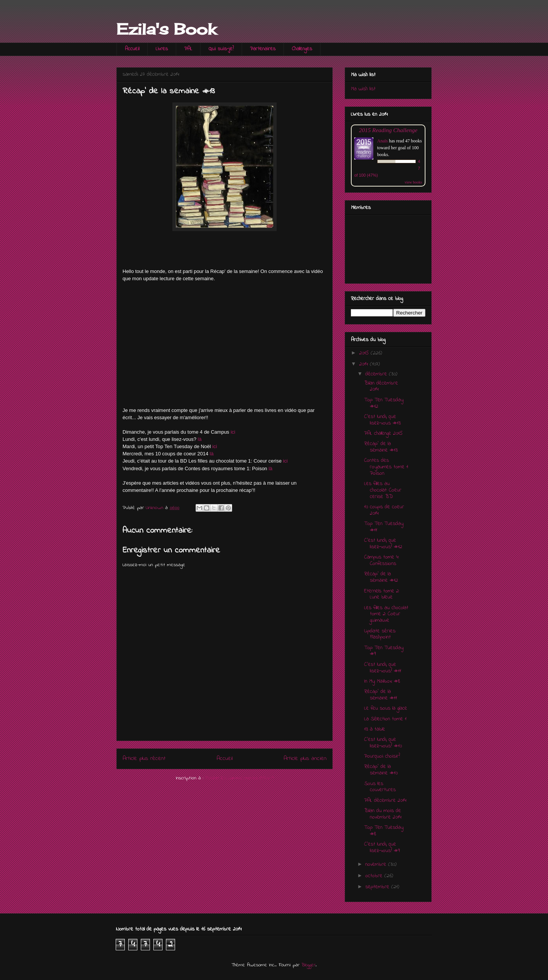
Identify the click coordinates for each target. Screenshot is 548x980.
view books (413, 182)
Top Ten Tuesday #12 (384, 403)
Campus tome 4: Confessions (382, 560)
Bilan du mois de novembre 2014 (383, 814)
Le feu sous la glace (386, 708)
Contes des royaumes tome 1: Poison (386, 467)
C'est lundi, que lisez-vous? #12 (383, 544)
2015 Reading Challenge (388, 130)
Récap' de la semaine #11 (381, 695)
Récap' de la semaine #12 (381, 577)
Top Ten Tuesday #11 (384, 527)
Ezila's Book (166, 29)
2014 (365, 364)
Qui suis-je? (221, 49)
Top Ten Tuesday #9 (384, 651)
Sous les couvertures (380, 787)
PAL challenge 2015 (383, 433)
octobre (375, 876)
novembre (377, 864)
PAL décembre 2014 (385, 800)
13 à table (375, 729)
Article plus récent (144, 759)
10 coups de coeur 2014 (384, 510)
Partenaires (263, 49)
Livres (162, 49)
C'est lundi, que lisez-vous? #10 (383, 743)
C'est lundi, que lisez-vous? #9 (382, 848)
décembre (377, 374)
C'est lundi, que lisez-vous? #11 (383, 668)
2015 (365, 353)
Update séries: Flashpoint (380, 634)
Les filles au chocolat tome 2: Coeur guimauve (386, 614)
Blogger (308, 965)
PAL (188, 49)
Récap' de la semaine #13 (381, 447)
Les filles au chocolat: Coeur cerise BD (383, 490)
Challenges (302, 49)
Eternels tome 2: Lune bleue (382, 594)
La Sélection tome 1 (385, 719)
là (200, 439)
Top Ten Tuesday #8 (384, 831)
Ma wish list (363, 89)
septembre (378, 887)
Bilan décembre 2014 (381, 386)
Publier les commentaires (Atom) (239, 778)
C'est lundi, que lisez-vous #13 (382, 420)
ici (233, 432)
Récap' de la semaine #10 (381, 770)
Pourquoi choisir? (382, 756)
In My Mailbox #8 (382, 681)
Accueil (132, 49)
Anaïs (382, 141)
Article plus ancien (305, 759)
